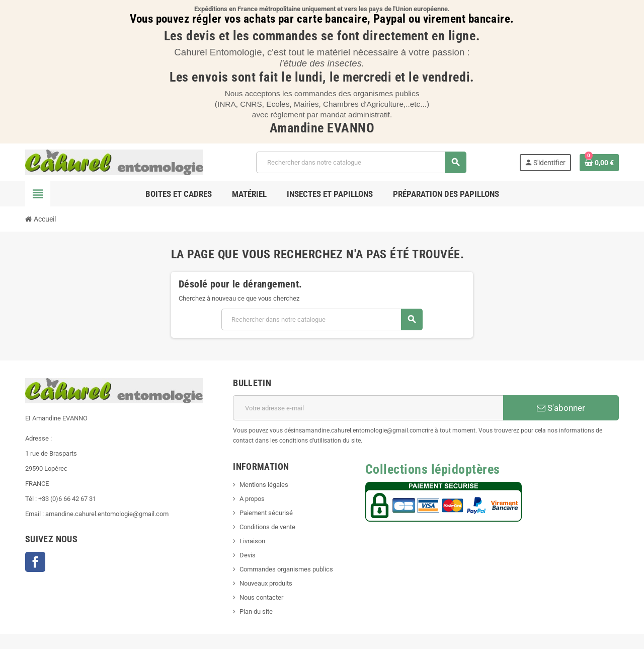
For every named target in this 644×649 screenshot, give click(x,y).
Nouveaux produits (266, 583)
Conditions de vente (267, 527)
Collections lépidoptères (433, 469)
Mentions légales (264, 485)
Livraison (252, 541)
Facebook (35, 562)
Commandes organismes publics (286, 569)
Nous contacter (261, 597)
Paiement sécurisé (266, 513)
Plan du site (256, 611)
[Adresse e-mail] (368, 408)
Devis (248, 555)
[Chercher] (361, 162)
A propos (252, 499)
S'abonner (561, 408)
